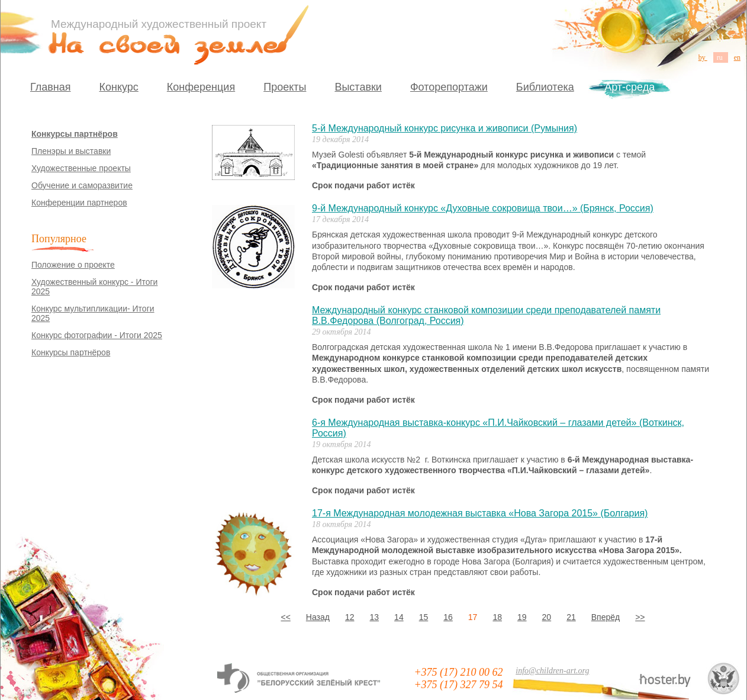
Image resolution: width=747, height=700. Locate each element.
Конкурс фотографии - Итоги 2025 (97, 335)
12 (350, 617)
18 (497, 617)
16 (448, 617)
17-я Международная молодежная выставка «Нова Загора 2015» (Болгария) (480, 513)
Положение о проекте (73, 265)
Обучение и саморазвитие (82, 185)
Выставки (358, 87)
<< (285, 617)
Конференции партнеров (79, 203)
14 (399, 617)
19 (522, 617)
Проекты (285, 87)
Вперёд (606, 617)
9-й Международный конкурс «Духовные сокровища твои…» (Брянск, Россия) (483, 208)
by (703, 57)
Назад (318, 617)
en (737, 57)
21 (571, 617)
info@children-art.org (552, 671)
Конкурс (119, 87)
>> (640, 617)
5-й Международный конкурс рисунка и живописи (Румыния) (445, 128)
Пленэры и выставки (71, 151)
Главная (51, 87)
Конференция (201, 87)
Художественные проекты (81, 168)
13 (375, 617)
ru (721, 57)
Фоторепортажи (449, 87)
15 (424, 617)
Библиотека (545, 87)
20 (547, 617)
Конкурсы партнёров (75, 134)
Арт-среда (630, 87)
